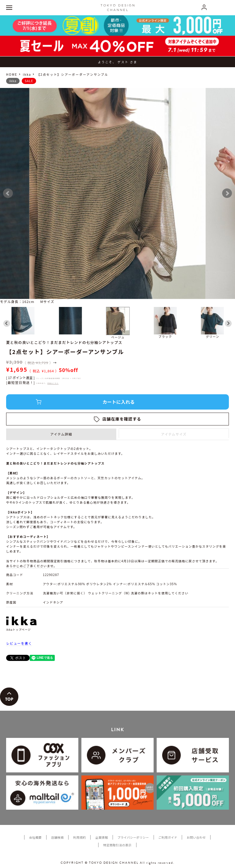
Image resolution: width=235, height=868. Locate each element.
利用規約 (79, 837)
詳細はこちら (53, 383)
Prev (8, 193)
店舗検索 (57, 837)
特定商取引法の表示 (117, 845)
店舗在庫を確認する (122, 419)
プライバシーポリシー (133, 837)
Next (227, 193)
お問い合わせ (196, 837)
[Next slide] (228, 323)
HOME (12, 74)
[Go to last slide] (7, 323)
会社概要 (35, 837)
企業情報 (101, 837)
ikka (27, 74)
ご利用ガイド (168, 837)
